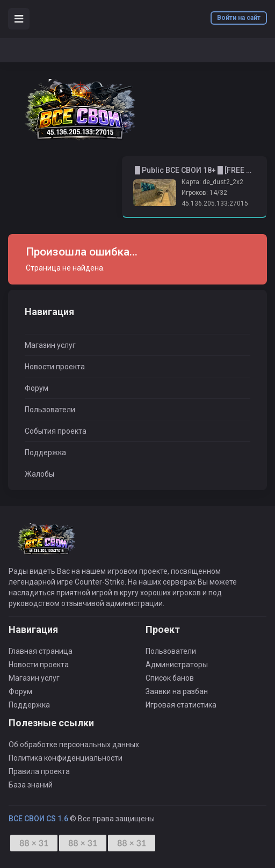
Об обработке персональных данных (74, 745)
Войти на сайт (239, 18)
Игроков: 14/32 (204, 193)
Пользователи (50, 410)
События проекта (56, 431)
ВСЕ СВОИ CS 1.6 (38, 819)
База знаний (31, 785)
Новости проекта (55, 367)
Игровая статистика (181, 705)
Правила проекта (39, 771)
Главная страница (41, 651)
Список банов (170, 678)
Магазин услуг (50, 345)
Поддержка (45, 453)
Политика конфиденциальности (66, 758)
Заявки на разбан (177, 691)
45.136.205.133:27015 (215, 203)
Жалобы (39, 474)
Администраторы (177, 665)
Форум (37, 388)
